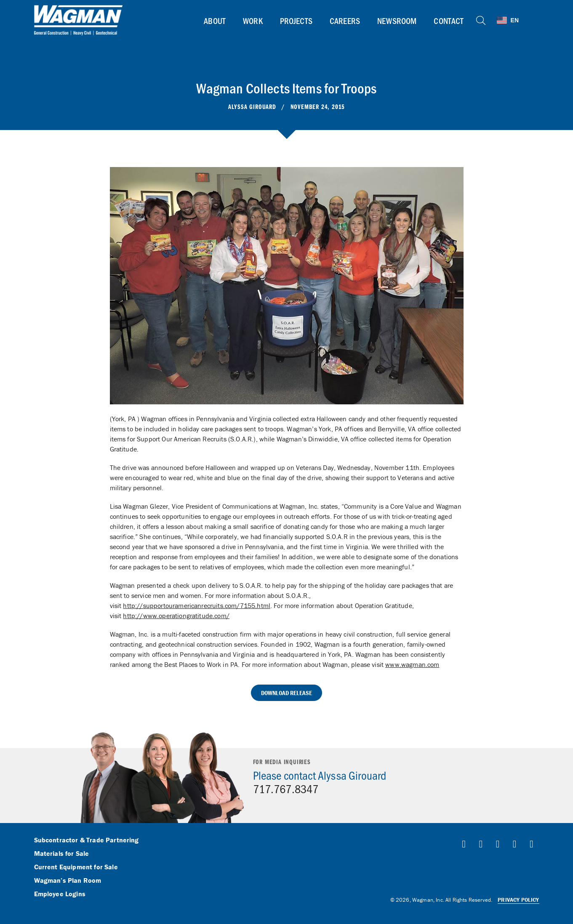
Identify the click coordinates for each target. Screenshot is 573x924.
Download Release (287, 693)
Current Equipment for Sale (76, 867)
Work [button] (253, 21)
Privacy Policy (518, 900)
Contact (449, 21)
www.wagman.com (412, 664)
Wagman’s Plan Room (68, 881)
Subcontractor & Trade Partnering (87, 840)
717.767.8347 (286, 789)
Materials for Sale (62, 854)
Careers (345, 21)
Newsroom (397, 21)
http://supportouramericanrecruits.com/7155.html (197, 605)
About (215, 21)
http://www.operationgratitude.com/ (176, 616)
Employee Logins (60, 894)
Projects (296, 21)
